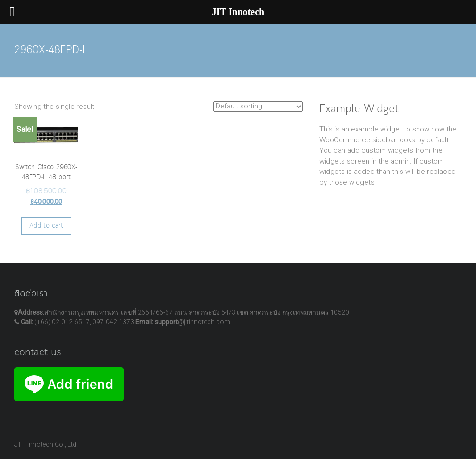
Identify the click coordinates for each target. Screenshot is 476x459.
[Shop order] (258, 107)
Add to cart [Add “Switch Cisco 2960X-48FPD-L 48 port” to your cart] (46, 226)
